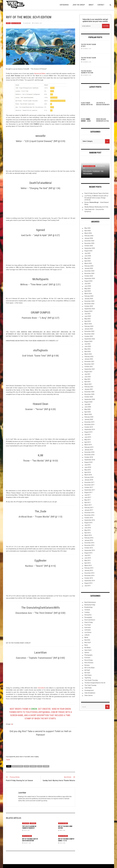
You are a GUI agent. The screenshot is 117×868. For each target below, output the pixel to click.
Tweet (8, 760)
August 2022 (88, 341)
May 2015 (87, 560)
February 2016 (89, 538)
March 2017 (88, 505)
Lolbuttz (87, 635)
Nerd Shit (87, 640)
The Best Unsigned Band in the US (95, 683)
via (12, 724)
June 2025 (88, 256)
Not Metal (87, 648)
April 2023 (88, 321)
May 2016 (87, 530)
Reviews (87, 665)
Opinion (87, 653)
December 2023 (89, 301)
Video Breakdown (90, 693)
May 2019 (87, 440)
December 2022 (89, 331)
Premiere (87, 658)
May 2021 (87, 379)
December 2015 (89, 543)
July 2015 (87, 555)
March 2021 (88, 384)
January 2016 (89, 540)
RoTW (26, 766)
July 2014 (87, 586)
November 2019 (89, 425)
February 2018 (89, 477)
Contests (87, 610)
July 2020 (87, 404)
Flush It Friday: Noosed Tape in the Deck (87, 105)
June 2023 (88, 316)
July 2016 (87, 525)
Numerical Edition (40, 74)
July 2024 (87, 284)
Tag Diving (88, 678)
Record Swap (89, 660)
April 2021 (88, 382)
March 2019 (88, 445)
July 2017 (87, 495)
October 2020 (89, 397)
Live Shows (88, 632)
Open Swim (88, 650)
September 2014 (90, 581)
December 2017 (89, 482)
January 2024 (89, 299)
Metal (8, 23)
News (86, 645)
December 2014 (89, 573)
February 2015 (89, 568)
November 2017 (89, 485)
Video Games (89, 695)
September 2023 (90, 309)
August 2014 (88, 583)
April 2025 (88, 261)
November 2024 (89, 273)
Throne (46, 766)
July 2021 (87, 374)
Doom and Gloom (90, 620)
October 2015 (89, 548)
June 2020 (88, 407)
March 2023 (88, 324)
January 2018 (89, 480)
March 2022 (88, 354)
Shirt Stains (88, 675)
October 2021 (89, 367)
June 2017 (88, 497)
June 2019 (88, 437)
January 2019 (89, 450)
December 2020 (89, 392)
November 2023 (89, 304)
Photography (88, 655)
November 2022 (89, 334)
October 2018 (89, 457)
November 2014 (89, 576)
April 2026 (88, 231)
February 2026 (89, 236)
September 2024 (90, 278)
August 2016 (88, 523)
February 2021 (89, 387)
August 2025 (88, 251)
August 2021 (88, 372)
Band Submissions (90, 602)
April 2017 (88, 503)
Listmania (33, 823)
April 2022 (88, 351)
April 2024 (88, 291)
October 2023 (89, 306)
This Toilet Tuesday (90, 685)
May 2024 (87, 289)
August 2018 (88, 462)
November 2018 (89, 455)
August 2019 (88, 432)
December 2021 (89, 362)
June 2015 (88, 558)
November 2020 (89, 394)
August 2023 (88, 311)
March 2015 (88, 566)
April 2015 (88, 563)
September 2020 (90, 399)
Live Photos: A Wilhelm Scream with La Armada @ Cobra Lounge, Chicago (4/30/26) (96, 198)
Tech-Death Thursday (89, 166)
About (91, 5)
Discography (88, 617)
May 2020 (87, 409)
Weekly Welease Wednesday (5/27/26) (96, 207)
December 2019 (89, 422)
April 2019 (88, 442)
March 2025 (88, 263)
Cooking (87, 612)
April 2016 (88, 533)
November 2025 (89, 243)
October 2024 (89, 276)
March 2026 (88, 233)
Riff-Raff (87, 673)
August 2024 (88, 281)
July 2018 (87, 465)
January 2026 (89, 238)
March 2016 (88, 535)
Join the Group (79, 5)
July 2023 (87, 314)
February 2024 (89, 296)
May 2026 (87, 228)
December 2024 (89, 271)
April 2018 (88, 472)
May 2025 (87, 258)
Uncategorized (89, 690)
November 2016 (89, 515)
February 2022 (89, 357)
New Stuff (88, 643)
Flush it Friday (89, 622)
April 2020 (88, 412)
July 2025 (87, 253)
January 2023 (89, 329)
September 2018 (90, 460)
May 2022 (87, 349)
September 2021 (90, 369)
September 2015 (90, 550)
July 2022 (87, 344)
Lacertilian (27, 23)
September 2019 (90, 429)
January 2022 (89, 359)
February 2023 (89, 326)
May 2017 (87, 500)
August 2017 (88, 492)
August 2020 (88, 402)
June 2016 (88, 528)
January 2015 (89, 570)
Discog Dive (88, 615)
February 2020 (89, 417)
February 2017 (89, 508)
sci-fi (40, 766)
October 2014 (89, 578)
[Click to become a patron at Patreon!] (41, 746)
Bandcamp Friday (90, 605)
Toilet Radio (88, 688)
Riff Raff (87, 670)
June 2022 (88, 346)
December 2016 (89, 513)
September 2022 (90, 339)
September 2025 (90, 248)
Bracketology (89, 607)
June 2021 (88, 377)
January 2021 (89, 389)
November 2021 (89, 364)
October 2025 (89, 246)
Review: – (86, 121)
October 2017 (89, 487)
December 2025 (89, 241)
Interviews (26, 823)
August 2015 (88, 553)
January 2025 (89, 268)
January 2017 (89, 510)
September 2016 (90, 520)
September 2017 (90, 490)
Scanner (33, 766)
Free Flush (88, 625)
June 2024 (88, 286)
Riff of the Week (16, 23)
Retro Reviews (89, 663)
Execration (41, 688)
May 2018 (87, 470)
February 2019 (89, 447)
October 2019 (89, 427)
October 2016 (89, 518)
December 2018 (89, 452)
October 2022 (89, 336)
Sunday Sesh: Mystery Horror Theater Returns (59, 780)
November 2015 (89, 545)
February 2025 (89, 266)
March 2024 (88, 294)
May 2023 (87, 319)
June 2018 (88, 467)
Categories (64, 5)
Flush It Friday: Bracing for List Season (19, 780)
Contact (101, 5)
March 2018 (88, 475)
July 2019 (87, 435)
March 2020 (88, 414)
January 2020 (89, 419)
